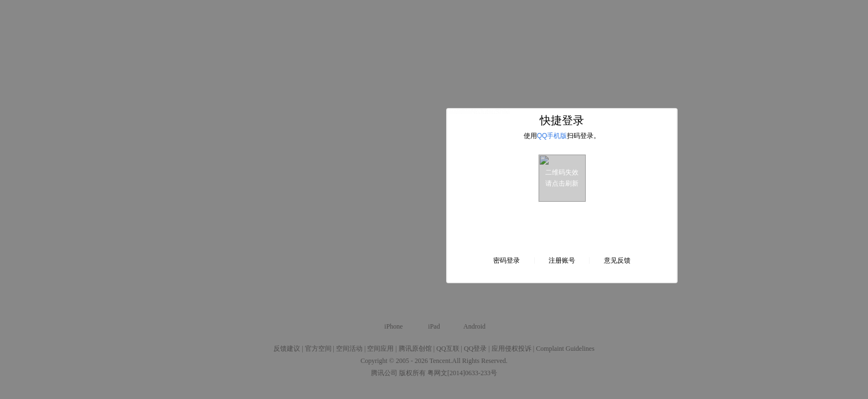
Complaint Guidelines (565, 349)
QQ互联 (448, 349)
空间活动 (349, 349)
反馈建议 (287, 349)
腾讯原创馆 (415, 349)
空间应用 (380, 349)
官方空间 (318, 349)
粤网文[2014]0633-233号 (462, 373)
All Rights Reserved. (480, 361)
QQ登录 (475, 349)
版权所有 (412, 373)
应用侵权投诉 (512, 349)
